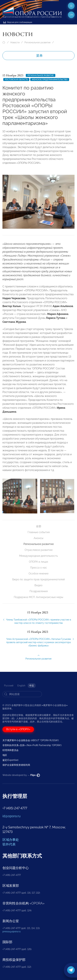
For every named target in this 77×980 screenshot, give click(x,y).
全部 (39, 526)
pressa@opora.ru (11, 931)
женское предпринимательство (50, 80)
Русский (9, 686)
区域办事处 (11, 840)
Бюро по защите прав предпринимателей (39, 579)
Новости (15, 42)
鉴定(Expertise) (10, 760)
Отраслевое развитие (39, 550)
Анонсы (38, 538)
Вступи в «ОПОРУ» (18, 729)
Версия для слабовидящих (18, 22)
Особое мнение (38, 574)
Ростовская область (16, 80)
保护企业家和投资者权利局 (16, 765)
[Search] (22, 694)
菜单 (39, 56)
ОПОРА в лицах (38, 562)
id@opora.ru (11, 816)
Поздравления (39, 591)
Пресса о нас (39, 568)
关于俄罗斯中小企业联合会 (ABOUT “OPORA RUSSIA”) (31, 740)
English (21, 686)
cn (71, 15)
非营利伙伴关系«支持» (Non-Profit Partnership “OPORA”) (32, 745)
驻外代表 (9, 844)
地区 (5, 755)
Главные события (39, 532)
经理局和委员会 (11, 750)
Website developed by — (21, 775)
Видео (38, 585)
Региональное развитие (38, 42)
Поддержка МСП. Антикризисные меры (38, 597)
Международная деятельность (38, 556)
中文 (32, 686)
